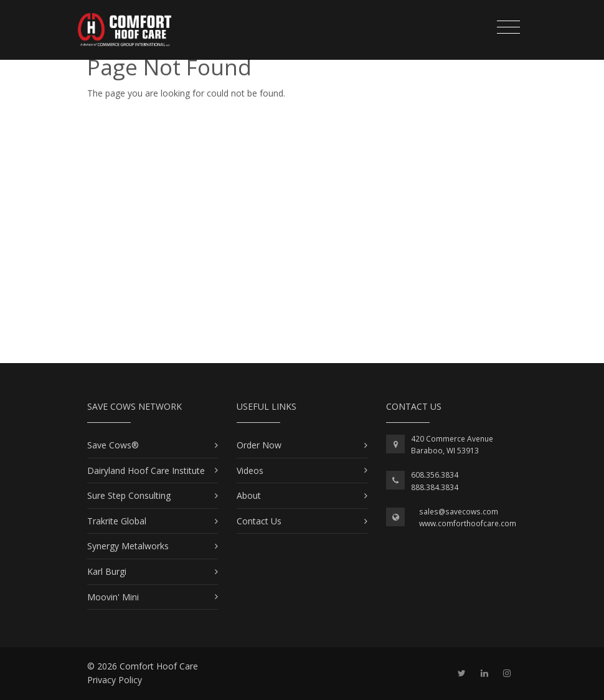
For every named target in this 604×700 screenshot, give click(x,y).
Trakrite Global (117, 521)
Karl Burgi (107, 571)
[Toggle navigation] (508, 27)
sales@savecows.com (459, 512)
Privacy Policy (115, 680)
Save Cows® (113, 445)
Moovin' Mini (113, 597)
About (249, 495)
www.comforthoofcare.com (468, 523)
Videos (250, 471)
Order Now (259, 445)
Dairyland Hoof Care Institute (146, 471)
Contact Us (259, 521)
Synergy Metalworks (128, 546)
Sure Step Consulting (129, 495)
